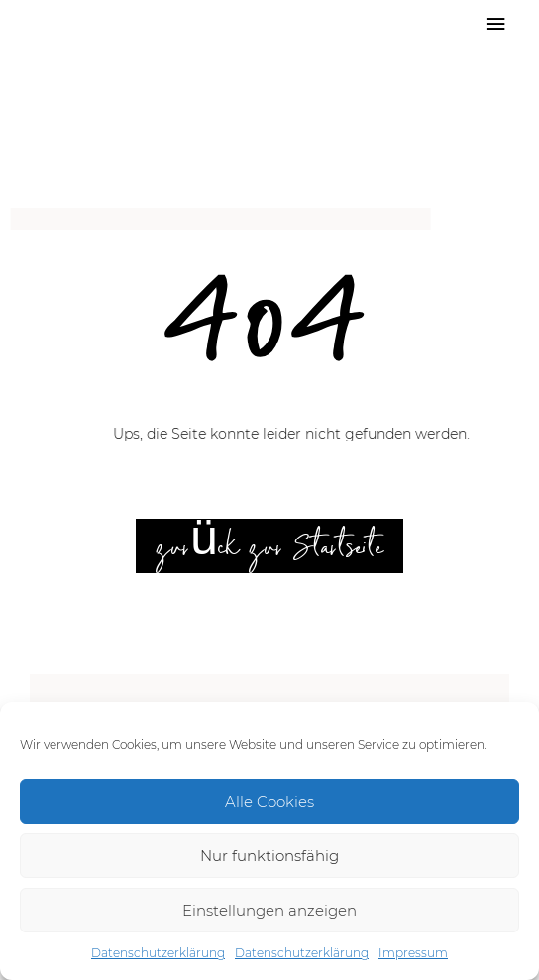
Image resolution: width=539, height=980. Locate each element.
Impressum (413, 953)
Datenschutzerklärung (158, 953)
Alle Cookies (269, 801)
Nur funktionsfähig (269, 856)
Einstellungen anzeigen (269, 910)
